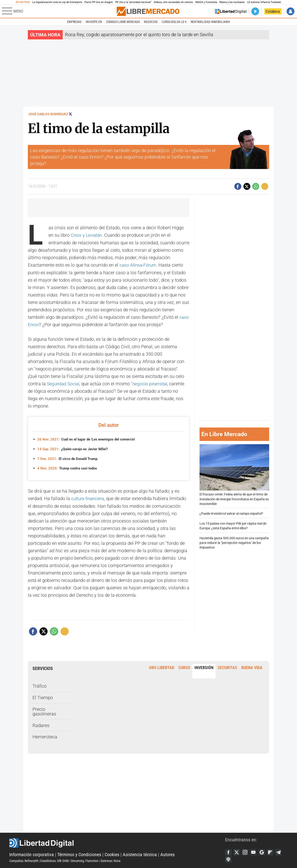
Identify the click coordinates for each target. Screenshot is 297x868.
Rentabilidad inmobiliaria (210, 22)
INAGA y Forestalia (206, 2)
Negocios (151, 22)
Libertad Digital (117, 842)
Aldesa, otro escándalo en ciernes (173, 2)
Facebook (229, 852)
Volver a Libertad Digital (231, 11)
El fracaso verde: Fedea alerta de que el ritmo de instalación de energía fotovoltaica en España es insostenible (234, 475)
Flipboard (273, 852)
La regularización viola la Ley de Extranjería (57, 2)
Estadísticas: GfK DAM (55, 860)
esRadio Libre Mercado (123, 22)
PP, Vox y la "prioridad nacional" (133, 2)
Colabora (273, 11)
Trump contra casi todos (69, 468)
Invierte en (94, 22)
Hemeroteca (45, 736)
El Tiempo (43, 697)
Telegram (281, 852)
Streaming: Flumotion (85, 860)
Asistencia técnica (140, 854)
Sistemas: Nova (110, 860)
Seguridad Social (64, 383)
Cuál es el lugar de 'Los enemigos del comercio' (89, 439)
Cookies (112, 854)
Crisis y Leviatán (88, 235)
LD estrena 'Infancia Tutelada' (264, 2)
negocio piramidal (153, 383)
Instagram (246, 852)
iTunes (229, 859)
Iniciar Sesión (291, 11)
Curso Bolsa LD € (174, 22)
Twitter (237, 852)
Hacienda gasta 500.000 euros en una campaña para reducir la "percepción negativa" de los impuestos (234, 542)
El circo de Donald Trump (69, 458)
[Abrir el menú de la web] (59, 11)
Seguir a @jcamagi (70, 114)
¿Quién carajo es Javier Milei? (75, 448)
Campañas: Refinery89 (24, 860)
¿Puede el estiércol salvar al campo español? (231, 513)
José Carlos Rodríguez (48, 114)
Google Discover (264, 852)
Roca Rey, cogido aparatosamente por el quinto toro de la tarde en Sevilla (139, 35)
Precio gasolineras (44, 711)
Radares (41, 724)
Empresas (74, 22)
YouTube (255, 852)
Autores (168, 854)
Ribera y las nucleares (232, 2)
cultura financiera (89, 498)
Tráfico (40, 685)
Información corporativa (32, 854)
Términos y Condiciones (79, 854)
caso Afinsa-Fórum (139, 265)
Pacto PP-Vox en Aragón (99, 2)
